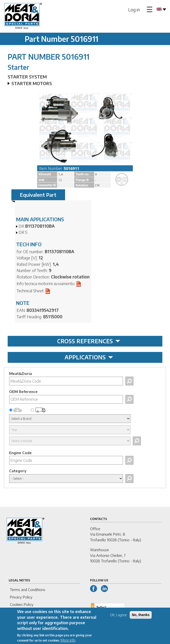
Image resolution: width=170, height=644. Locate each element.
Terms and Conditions (28, 590)
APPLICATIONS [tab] (89, 357)
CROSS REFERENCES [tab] (89, 341)
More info (68, 641)
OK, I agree (119, 616)
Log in (134, 10)
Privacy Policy (21, 597)
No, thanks (141, 616)
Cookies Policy (22, 604)
